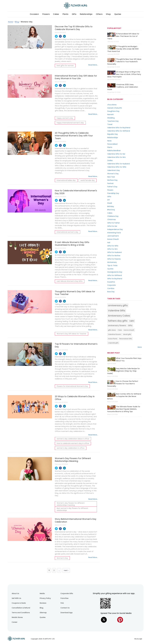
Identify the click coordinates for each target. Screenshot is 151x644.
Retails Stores (17, 617)
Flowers (46, 14)
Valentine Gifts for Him (117, 157)
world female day (88, 180)
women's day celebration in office (71, 448)
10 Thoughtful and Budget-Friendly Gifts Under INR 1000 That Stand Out (123, 49)
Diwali (110, 203)
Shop (108, 14)
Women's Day (62, 558)
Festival (110, 183)
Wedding (111, 118)
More (140, 347)
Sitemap (43, 613)
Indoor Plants (113, 339)
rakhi (132, 321)
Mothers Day (112, 180)
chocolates (112, 105)
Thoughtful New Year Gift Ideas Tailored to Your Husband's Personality (124, 62)
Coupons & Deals (19, 603)
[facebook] (60, 37)
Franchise (64, 598)
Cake (120, 330)
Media (42, 593)
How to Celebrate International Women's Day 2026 (76, 192)
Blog (42, 608)
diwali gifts (127, 334)
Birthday (111, 206)
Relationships (86, 14)
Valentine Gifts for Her (116, 154)
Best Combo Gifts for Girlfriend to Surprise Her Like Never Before (124, 396)
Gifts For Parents (114, 259)
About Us (15, 593)
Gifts (109, 197)
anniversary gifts (118, 305)
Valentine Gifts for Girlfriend (119, 131)
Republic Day (113, 134)
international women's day (67, 232)
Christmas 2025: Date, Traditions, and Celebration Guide (123, 87)
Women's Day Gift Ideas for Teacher (71, 334)
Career (15, 622)
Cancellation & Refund (21, 608)
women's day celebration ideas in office (73, 439)
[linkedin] (64, 37)
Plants (65, 14)
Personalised (112, 144)
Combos (111, 288)
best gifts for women (65, 66)
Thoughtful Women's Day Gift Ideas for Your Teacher (75, 293)
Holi (109, 243)
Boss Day (111, 292)
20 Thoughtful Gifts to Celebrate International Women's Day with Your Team (74, 136)
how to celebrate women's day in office (73, 443)
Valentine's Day (114, 170)
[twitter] (56, 37)
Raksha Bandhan (114, 151)
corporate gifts (113, 343)
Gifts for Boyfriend (115, 279)
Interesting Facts (114, 233)
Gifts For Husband (114, 252)
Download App (67, 613)
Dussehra (111, 282)
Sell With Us (16, 598)
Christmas (112, 219)
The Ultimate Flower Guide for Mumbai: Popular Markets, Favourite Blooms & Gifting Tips (124, 409)
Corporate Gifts (67, 593)
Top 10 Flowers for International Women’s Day (76, 345)
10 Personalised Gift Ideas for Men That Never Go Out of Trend (123, 36)
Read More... (93, 65)
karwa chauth (129, 330)
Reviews (43, 603)
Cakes (56, 14)
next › (66, 570)
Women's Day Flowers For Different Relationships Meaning (73, 460)
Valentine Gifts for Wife (117, 167)
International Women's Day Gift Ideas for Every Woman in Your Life (76, 77)
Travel (110, 124)
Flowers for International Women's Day (72, 386)
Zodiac (110, 160)
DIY (109, 200)
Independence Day (115, 229)
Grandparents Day (115, 272)
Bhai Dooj (111, 210)
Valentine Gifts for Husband (118, 164)
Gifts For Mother (114, 256)
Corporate (112, 285)
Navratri (110, 114)
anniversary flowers (117, 325)
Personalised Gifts (126, 339)
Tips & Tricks (112, 265)
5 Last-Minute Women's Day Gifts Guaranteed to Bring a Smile (72, 244)
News (109, 141)
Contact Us (65, 608)
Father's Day (112, 187)
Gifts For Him (112, 249)
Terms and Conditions (21, 613)
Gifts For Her (112, 226)
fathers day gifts (118, 321)
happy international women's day (70, 123)
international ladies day (66, 180)
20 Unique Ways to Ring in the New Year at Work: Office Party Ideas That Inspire (124, 74)
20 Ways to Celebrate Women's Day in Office (75, 398)
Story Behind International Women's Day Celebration (76, 520)
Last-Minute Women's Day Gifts (70, 281)
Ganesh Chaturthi (115, 108)
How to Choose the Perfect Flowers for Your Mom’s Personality (123, 384)
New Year (111, 177)
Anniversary (112, 262)
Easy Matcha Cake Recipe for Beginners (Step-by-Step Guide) (124, 371)
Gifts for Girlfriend (115, 275)
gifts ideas (112, 330)
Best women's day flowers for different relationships (72, 509)
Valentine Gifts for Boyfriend (119, 128)
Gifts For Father (114, 223)
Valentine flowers (115, 334)
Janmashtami (113, 236)
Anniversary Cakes (119, 316)
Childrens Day (113, 216)
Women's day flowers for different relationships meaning (71, 504)
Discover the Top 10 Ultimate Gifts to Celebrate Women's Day (74, 28)
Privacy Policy (45, 598)
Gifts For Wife (113, 246)
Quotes (118, 14)
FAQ (62, 603)
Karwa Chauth (113, 239)
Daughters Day (113, 111)
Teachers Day (113, 121)
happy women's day (65, 118)
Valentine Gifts (117, 311)
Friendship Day (113, 193)
